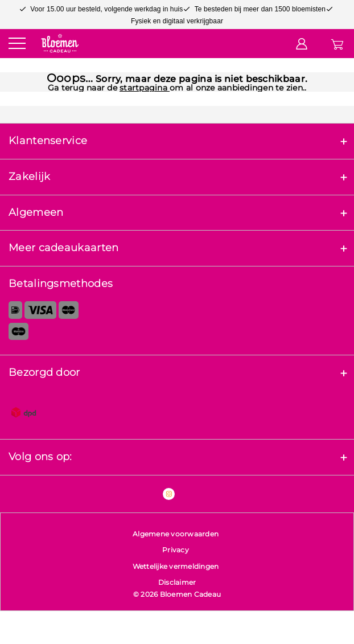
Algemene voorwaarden (176, 534)
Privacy (176, 550)
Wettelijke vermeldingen (176, 566)
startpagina (145, 88)
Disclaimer (177, 582)
